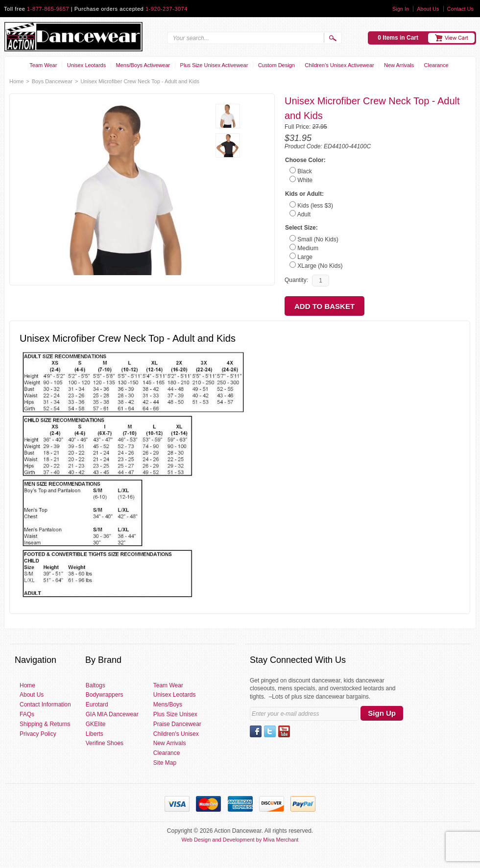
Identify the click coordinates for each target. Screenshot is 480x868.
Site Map (165, 763)
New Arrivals (399, 65)
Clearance (436, 65)
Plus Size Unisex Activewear (214, 65)
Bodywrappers (105, 695)
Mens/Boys (168, 704)
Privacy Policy (38, 734)
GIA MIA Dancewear (112, 714)
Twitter (270, 731)
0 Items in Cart (398, 38)
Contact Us (460, 9)
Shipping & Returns (45, 724)
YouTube (284, 731)
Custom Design (276, 65)
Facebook (256, 731)
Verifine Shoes (105, 743)
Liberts (95, 734)
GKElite (96, 724)
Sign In (401, 9)
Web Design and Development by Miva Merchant (240, 840)
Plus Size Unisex (175, 714)
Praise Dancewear (177, 724)
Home (16, 81)
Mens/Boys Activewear (143, 65)
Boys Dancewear (52, 81)
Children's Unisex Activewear (339, 65)
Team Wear (43, 65)
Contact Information (45, 704)
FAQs (27, 714)
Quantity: (296, 280)
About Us (428, 9)
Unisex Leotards (87, 65)
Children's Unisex (176, 734)
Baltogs (96, 685)
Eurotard (97, 704)
